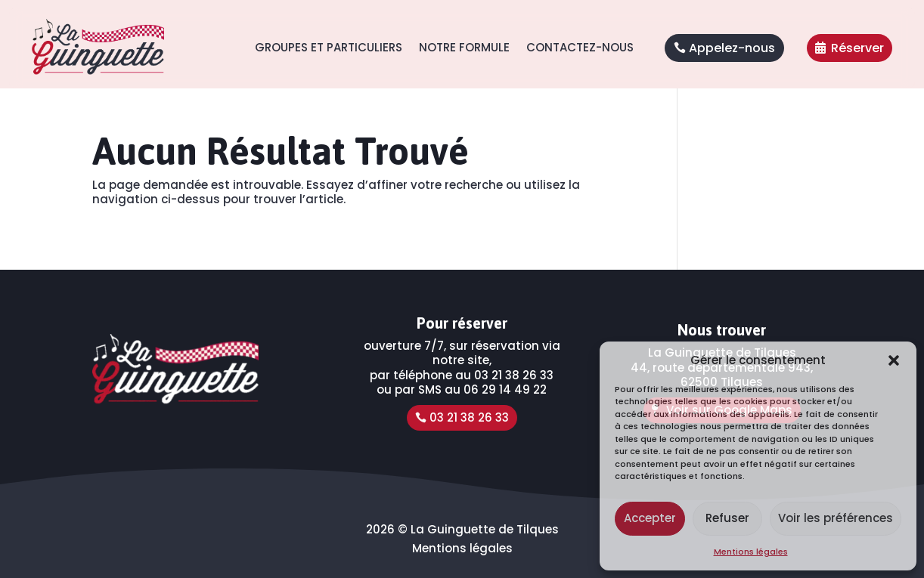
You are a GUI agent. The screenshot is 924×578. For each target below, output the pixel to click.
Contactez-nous (580, 47)
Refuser (727, 518)
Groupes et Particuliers (329, 47)
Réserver (857, 48)
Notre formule (464, 47)
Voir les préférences (836, 518)
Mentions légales (751, 552)
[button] (894, 360)
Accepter (650, 518)
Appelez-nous (732, 48)
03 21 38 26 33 (469, 417)
